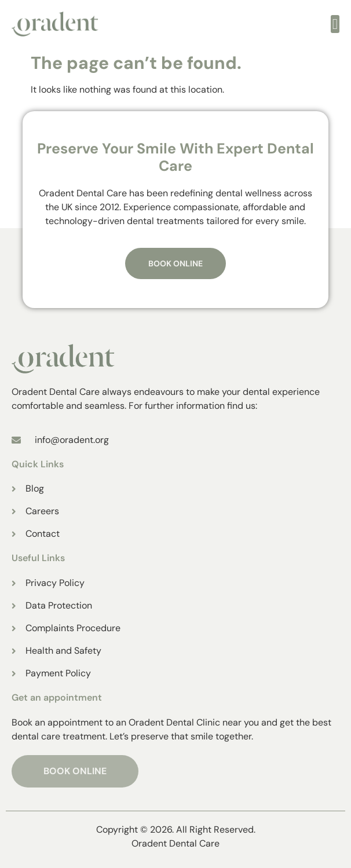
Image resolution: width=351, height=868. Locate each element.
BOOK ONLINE (75, 771)
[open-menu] (335, 24)
